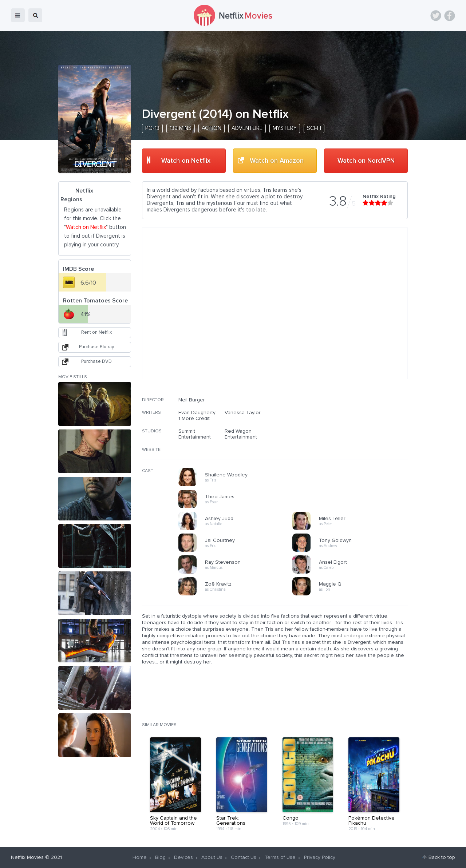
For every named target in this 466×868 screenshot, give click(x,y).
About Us (212, 857)
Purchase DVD (96, 362)
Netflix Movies (27, 857)
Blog (160, 857)
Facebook (450, 16)
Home (140, 857)
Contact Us (244, 857)
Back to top (442, 857)
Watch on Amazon (277, 161)
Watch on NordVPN (366, 161)
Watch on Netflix (186, 161)
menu (18, 15)
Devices (183, 857)
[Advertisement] (353, 444)
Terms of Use (280, 857)
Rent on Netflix (96, 332)
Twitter (436, 16)
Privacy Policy (320, 857)
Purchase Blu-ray (96, 347)
